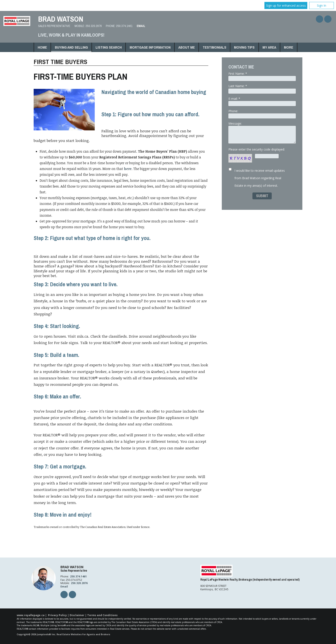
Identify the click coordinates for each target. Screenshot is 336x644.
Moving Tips (244, 47)
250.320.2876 (94, 26)
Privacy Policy (57, 615)
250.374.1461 (124, 26)
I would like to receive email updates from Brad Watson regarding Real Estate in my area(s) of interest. (260, 178)
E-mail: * (262, 101)
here (128, 169)
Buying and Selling (71, 47)
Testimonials (214, 47)
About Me (187, 47)
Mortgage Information (150, 47)
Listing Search (109, 47)
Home (42, 47)
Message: (262, 132)
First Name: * (262, 76)
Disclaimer (77, 615)
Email (141, 26)
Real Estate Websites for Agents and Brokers (83, 634)
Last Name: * (262, 89)
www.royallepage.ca (31, 615)
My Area (269, 47)
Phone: (262, 114)
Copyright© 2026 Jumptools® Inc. (36, 634)
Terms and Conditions (102, 615)
